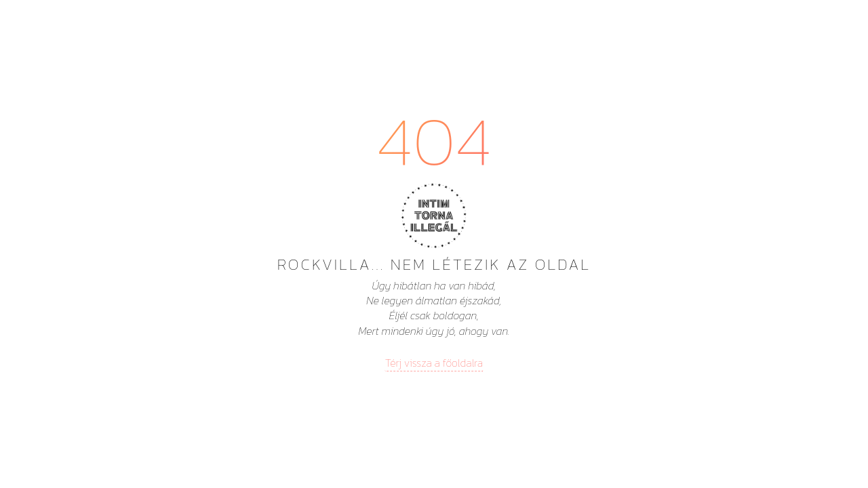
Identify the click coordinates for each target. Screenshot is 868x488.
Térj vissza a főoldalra (434, 363)
